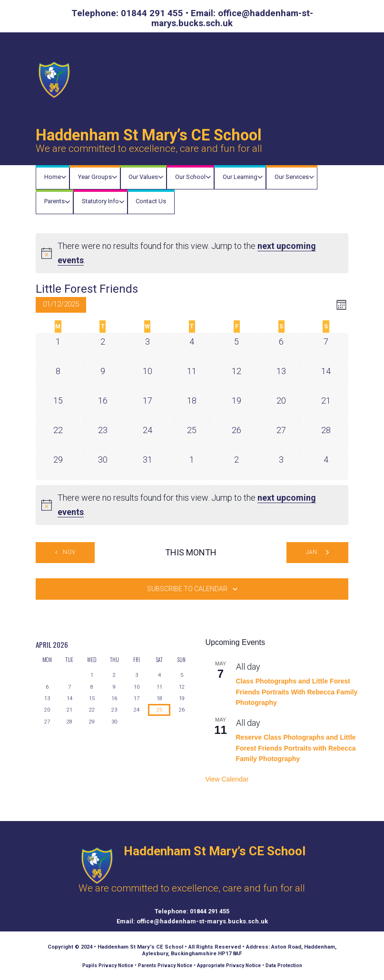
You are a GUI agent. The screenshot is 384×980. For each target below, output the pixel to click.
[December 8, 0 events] (58, 377)
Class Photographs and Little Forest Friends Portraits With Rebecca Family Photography (297, 692)
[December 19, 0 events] (236, 406)
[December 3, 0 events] (148, 347)
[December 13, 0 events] (281, 377)
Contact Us (151, 201)
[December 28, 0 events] (326, 436)
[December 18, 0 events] (192, 406)
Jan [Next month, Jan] (312, 552)
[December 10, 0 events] (148, 377)
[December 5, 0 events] (236, 347)
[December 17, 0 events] (148, 406)
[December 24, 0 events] (148, 436)
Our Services (292, 177)
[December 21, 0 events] (326, 406)
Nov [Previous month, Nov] (69, 552)
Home (53, 177)
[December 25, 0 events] (192, 436)
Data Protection (284, 965)
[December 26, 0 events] (236, 436)
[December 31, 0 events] (148, 465)
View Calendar (227, 779)
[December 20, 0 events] (281, 406)
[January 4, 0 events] (326, 465)
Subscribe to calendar (187, 589)
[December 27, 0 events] (281, 436)
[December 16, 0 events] (103, 406)
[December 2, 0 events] (103, 347)
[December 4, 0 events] (192, 347)
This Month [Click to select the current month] (191, 552)
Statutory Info (100, 201)
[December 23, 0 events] (103, 436)
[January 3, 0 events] (281, 465)
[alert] (192, 253)
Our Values (143, 177)
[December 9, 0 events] (103, 377)
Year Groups (95, 177)
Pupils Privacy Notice (108, 965)
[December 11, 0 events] (192, 377)
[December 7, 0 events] (326, 347)
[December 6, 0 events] (281, 347)
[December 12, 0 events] (236, 377)
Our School (190, 177)
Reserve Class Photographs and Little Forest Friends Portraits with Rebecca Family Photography (296, 748)
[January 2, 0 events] (236, 465)
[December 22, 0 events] (58, 436)
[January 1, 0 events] (192, 465)
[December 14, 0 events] (326, 377)
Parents (54, 201)
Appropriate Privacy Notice (229, 965)
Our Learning (240, 177)
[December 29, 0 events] (58, 465)
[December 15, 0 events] (58, 406)
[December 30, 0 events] (103, 465)
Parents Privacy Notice (165, 965)
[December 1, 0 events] (58, 347)
